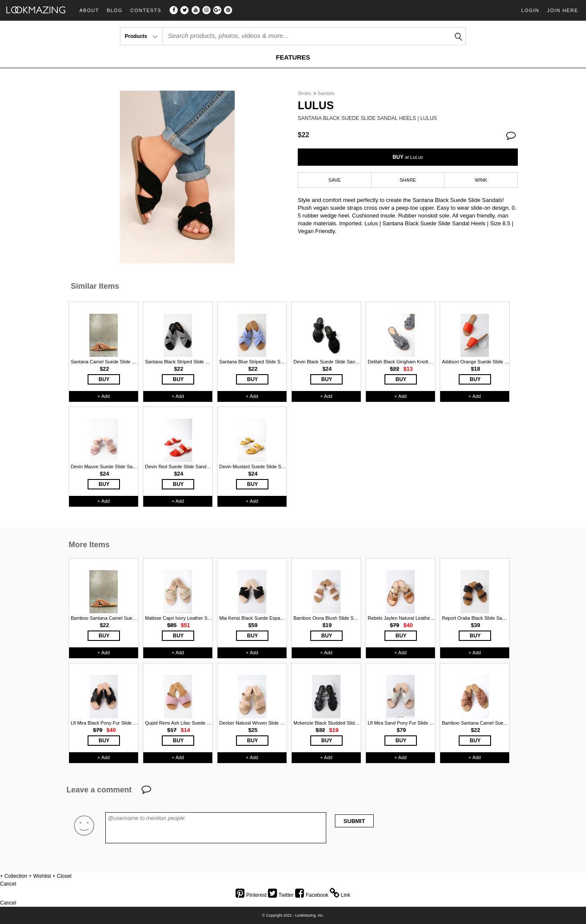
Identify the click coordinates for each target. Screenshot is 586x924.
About (89, 11)
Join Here (563, 10)
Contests (146, 11)
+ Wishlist (40, 876)
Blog (115, 11)
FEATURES (293, 57)
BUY (408, 157)
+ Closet (62, 876)
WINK (481, 180)
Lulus (316, 106)
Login (530, 10)
